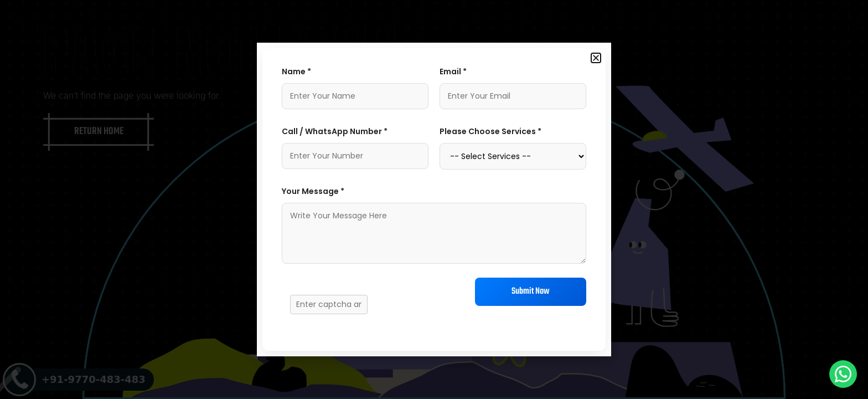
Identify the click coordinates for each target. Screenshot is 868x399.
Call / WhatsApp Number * (335, 131)
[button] (596, 58)
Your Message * (313, 191)
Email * (453, 71)
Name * (296, 71)
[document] (434, 199)
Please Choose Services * (490, 131)
